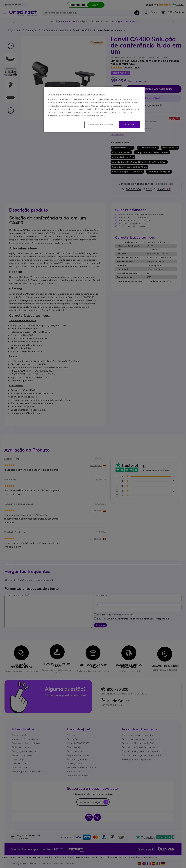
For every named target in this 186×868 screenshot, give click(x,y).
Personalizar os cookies (101, 125)
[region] (94, 109)
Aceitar (129, 125)
